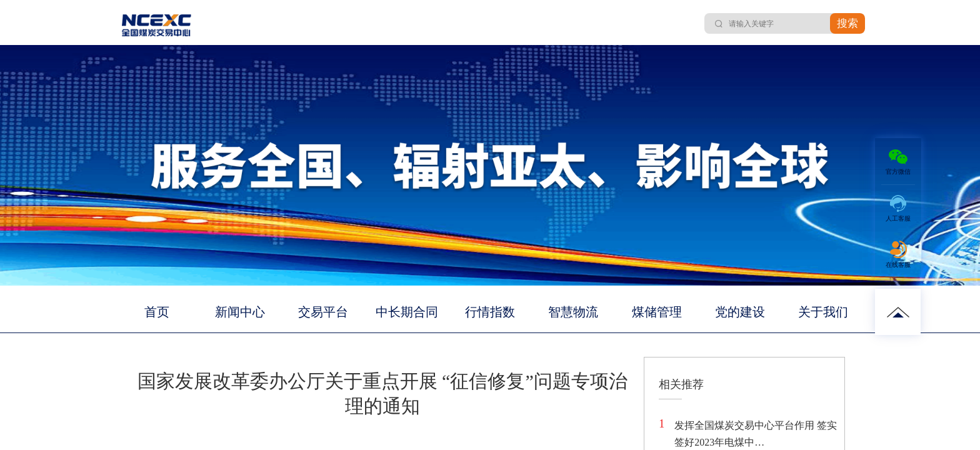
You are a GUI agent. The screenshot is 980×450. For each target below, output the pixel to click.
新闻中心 (240, 312)
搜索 (847, 23)
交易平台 (323, 312)
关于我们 (823, 312)
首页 (157, 312)
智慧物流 (573, 312)
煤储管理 (657, 312)
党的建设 (740, 312)
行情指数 (490, 312)
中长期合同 (407, 312)
